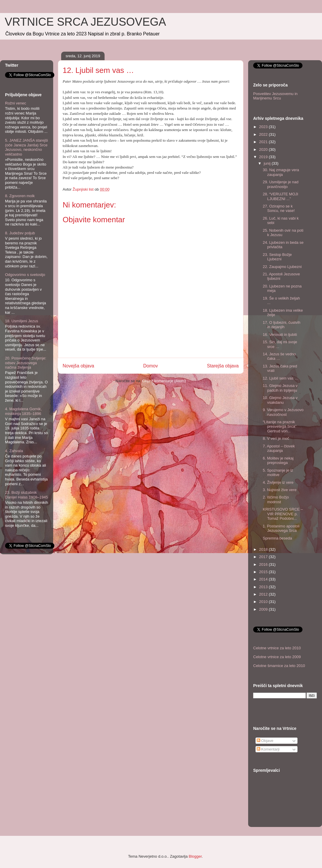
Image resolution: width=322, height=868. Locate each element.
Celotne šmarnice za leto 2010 (279, 666)
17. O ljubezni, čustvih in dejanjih (281, 325)
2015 (264, 572)
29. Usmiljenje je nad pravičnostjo (280, 184)
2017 (264, 557)
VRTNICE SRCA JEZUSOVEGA (85, 22)
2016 (264, 564)
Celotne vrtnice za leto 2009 (277, 657)
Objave (265, 741)
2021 (264, 142)
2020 (264, 149)
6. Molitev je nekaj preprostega (278, 461)
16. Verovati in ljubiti (280, 335)
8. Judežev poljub (20, 233)
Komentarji (268, 749)
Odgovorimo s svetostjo (25, 275)
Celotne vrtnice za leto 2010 (277, 648)
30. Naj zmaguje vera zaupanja (281, 172)
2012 (264, 594)
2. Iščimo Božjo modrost (276, 500)
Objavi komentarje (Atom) (164, 381)
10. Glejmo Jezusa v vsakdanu (280, 400)
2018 (264, 549)
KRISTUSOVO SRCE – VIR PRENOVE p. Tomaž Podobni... (283, 514)
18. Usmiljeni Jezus (22, 321)
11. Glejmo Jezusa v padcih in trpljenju (280, 388)
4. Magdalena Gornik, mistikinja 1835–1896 (23, 411)
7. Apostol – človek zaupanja (279, 448)
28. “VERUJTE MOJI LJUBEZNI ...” (280, 196)
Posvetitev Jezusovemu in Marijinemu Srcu (275, 96)
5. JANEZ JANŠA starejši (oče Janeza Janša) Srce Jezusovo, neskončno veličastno (26, 147)
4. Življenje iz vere (278, 482)
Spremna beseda (277, 538)
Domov (151, 366)
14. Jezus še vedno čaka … (279, 356)
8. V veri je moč (276, 438)
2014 (264, 579)
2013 (264, 587)
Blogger (195, 856)
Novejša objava (78, 366)
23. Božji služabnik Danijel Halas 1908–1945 (26, 495)
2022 (264, 134)
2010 (264, 602)
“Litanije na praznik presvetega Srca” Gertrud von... (279, 426)
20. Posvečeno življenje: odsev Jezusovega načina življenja (26, 363)
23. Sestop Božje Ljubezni (277, 257)
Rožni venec (16, 103)
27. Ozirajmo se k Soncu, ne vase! (279, 209)
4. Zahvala (14, 451)
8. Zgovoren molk (20, 196)
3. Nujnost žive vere (279, 490)
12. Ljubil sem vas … (280, 378)
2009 (264, 609)
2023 (264, 127)
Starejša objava (223, 366)
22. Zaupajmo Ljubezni (282, 267)
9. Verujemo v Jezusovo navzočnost (283, 412)
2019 (264, 157)
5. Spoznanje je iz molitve (278, 473)
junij (268, 163)
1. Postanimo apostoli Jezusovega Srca (281, 528)
